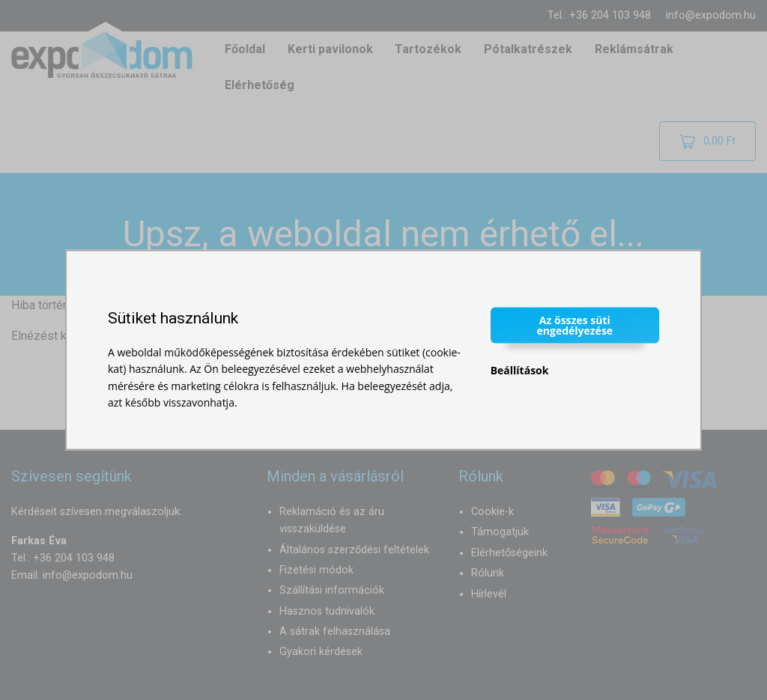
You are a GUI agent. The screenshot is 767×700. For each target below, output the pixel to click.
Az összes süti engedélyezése (575, 325)
